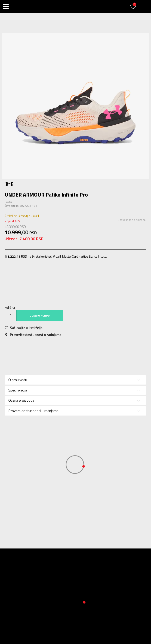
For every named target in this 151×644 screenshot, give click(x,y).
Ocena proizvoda (21, 400)
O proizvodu (18, 380)
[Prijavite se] (134, 9)
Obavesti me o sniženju (132, 220)
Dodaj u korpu (40, 316)
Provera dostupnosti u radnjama (33, 411)
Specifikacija (18, 390)
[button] (16, 6)
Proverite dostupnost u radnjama (33, 335)
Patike (8, 202)
